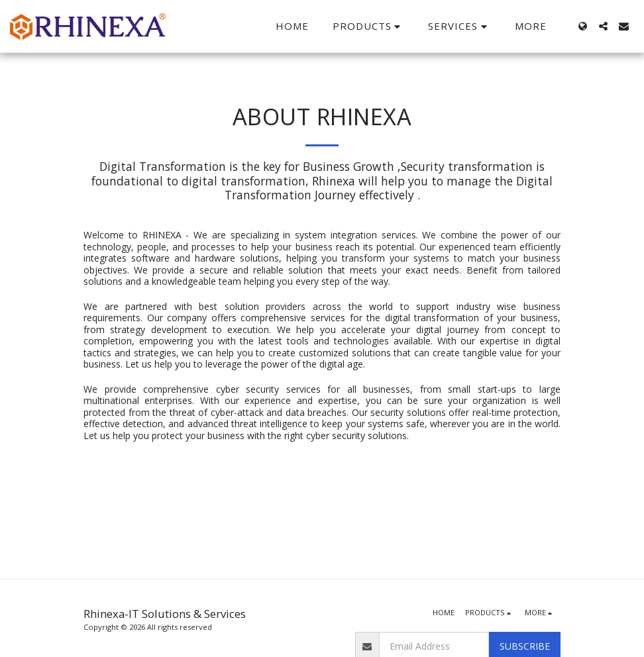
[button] (369, 26)
